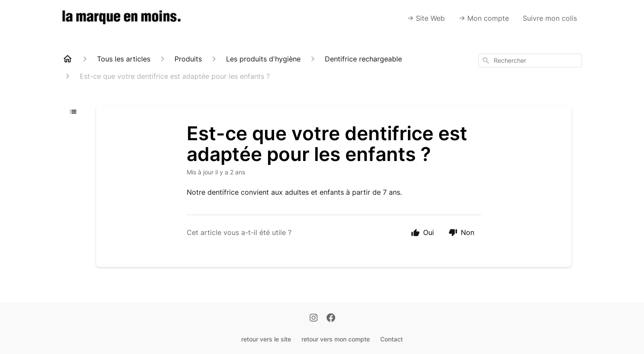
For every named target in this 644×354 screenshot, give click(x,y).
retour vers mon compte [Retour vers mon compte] (336, 339)
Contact (392, 339)
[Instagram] (314, 319)
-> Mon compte (484, 18)
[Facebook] (331, 319)
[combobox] (530, 61)
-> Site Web (426, 18)
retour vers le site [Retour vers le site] (266, 339)
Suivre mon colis (550, 18)
